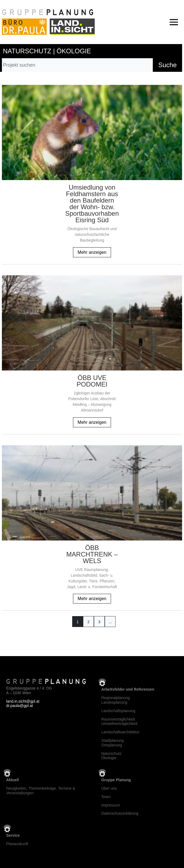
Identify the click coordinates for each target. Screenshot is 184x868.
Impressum (111, 805)
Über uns (109, 788)
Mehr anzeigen (92, 252)
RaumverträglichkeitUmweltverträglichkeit (119, 722)
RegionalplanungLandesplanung (115, 700)
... (110, 622)
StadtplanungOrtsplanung (112, 743)
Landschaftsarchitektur (120, 732)
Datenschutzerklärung (120, 813)
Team (106, 797)
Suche (167, 65)
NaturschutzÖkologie (111, 756)
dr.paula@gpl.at (20, 706)
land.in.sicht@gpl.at (23, 701)
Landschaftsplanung (118, 711)
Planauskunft (17, 844)
